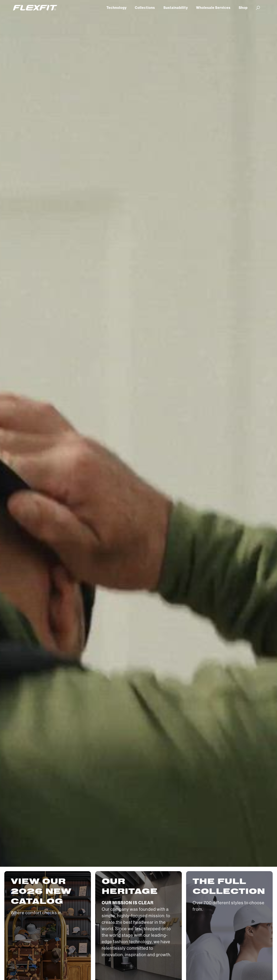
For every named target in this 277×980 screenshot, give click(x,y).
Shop (243, 8)
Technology (117, 8)
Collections (145, 8)
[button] (258, 8)
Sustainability (176, 8)
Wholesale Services (213, 8)
